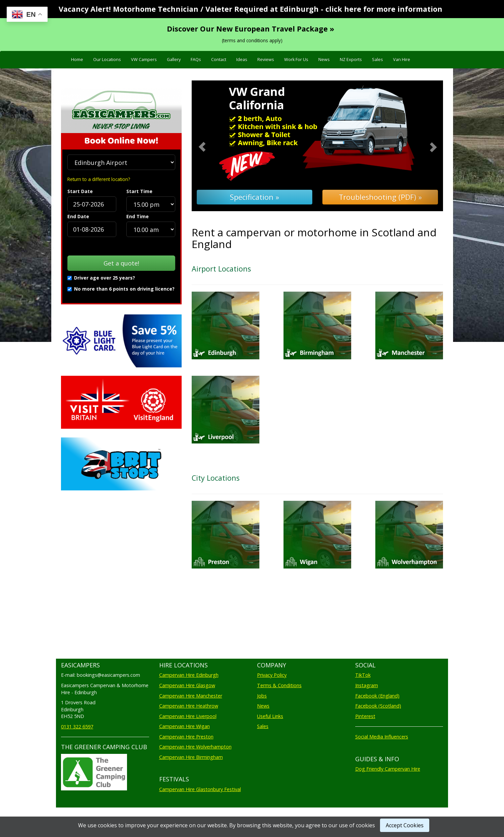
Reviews (266, 59)
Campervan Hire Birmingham (191, 757)
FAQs (196, 59)
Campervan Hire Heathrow (189, 706)
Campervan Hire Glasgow (187, 685)
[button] (211, 146)
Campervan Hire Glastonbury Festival (200, 789)
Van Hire (402, 59)
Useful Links (270, 716)
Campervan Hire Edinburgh (189, 675)
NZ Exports (351, 59)
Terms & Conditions (279, 685)
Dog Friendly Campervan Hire (388, 769)
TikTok (363, 675)
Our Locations (107, 59)
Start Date (80, 191)
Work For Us (296, 59)
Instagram (367, 685)
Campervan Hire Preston (186, 737)
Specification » (255, 197)
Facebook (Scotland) (378, 706)
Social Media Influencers (382, 737)
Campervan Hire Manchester (191, 696)
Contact (219, 59)
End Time (138, 216)
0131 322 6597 (77, 727)
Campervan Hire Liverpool (188, 716)
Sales (377, 59)
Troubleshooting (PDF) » (380, 197)
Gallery (174, 59)
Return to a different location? (99, 179)
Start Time (139, 191)
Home (77, 59)
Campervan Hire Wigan (184, 726)
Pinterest (365, 716)
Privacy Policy (272, 675)
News (324, 59)
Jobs (262, 696)
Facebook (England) (377, 696)
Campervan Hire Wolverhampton (195, 747)
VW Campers (144, 59)
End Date (78, 216)
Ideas (242, 59)
